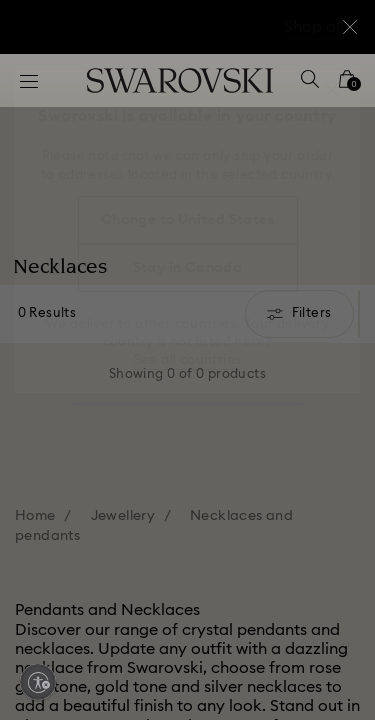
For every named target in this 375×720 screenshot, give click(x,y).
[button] (332, 90)
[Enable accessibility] (38, 682)
